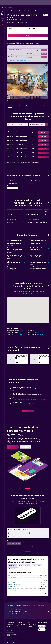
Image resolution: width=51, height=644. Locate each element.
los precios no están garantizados (38, 605)
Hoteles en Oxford (12, 588)
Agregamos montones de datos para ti (28, 612)
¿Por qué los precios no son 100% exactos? (28, 614)
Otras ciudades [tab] (13, 566)
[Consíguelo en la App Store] (42, 630)
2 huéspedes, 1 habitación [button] (15, 32)
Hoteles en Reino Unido (28, 11)
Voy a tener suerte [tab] (37, 566)
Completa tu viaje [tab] (13, 569)
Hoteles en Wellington (13, 594)
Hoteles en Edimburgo (13, 577)
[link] (28, 411)
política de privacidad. (40, 546)
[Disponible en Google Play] (42, 626)
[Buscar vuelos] (2, 11)
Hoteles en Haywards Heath (14, 585)
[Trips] (2, 20)
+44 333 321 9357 (12, 24)
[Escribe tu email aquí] (29, 537)
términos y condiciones (28, 546)
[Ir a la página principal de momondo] (9, 7)
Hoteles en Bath (12, 586)
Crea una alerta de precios (29, 404)
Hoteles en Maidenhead (12, 12)
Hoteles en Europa (18, 11)
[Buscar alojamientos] (2, 14)
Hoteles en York (12, 592)
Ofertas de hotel (10, 11)
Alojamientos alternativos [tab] (24, 566)
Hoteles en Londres (13, 575)
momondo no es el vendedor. (28, 609)
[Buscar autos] (2, 17)
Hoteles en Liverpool (13, 590)
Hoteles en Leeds (12, 581)
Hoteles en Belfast (12, 583)
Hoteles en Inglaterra (37, 11)
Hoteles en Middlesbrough (14, 579)
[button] (2, 7)
